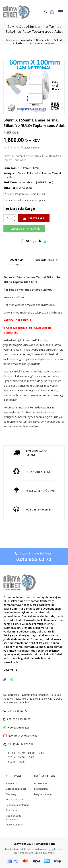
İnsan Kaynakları (15, 799)
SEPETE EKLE (34, 218)
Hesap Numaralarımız (18, 805)
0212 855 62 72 (34, 559)
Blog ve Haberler (43, 794)
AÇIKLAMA (17, 260)
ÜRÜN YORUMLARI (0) (46, 260)
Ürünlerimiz (41, 783)
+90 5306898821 (19, 728)
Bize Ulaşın (12, 810)
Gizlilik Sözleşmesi (16, 789)
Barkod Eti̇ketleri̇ (28, 173)
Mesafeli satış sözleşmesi (13, 817)
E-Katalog (11, 794)
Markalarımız (41, 789)
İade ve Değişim (14, 825)
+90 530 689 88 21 (19, 719)
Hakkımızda (12, 783)
